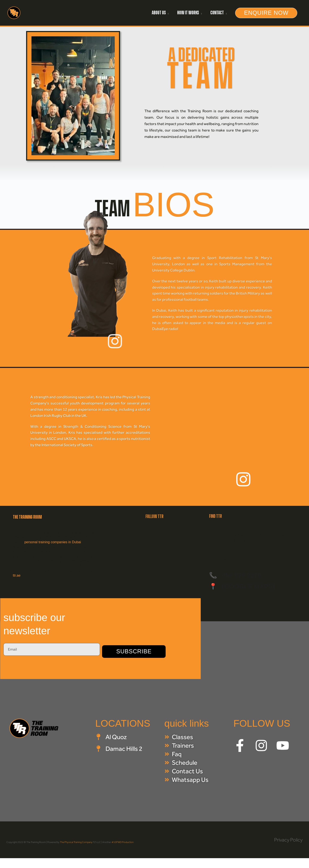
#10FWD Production (123, 842)
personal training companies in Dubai (53, 542)
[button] (266, 13)
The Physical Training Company (76, 842)
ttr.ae (17, 575)
